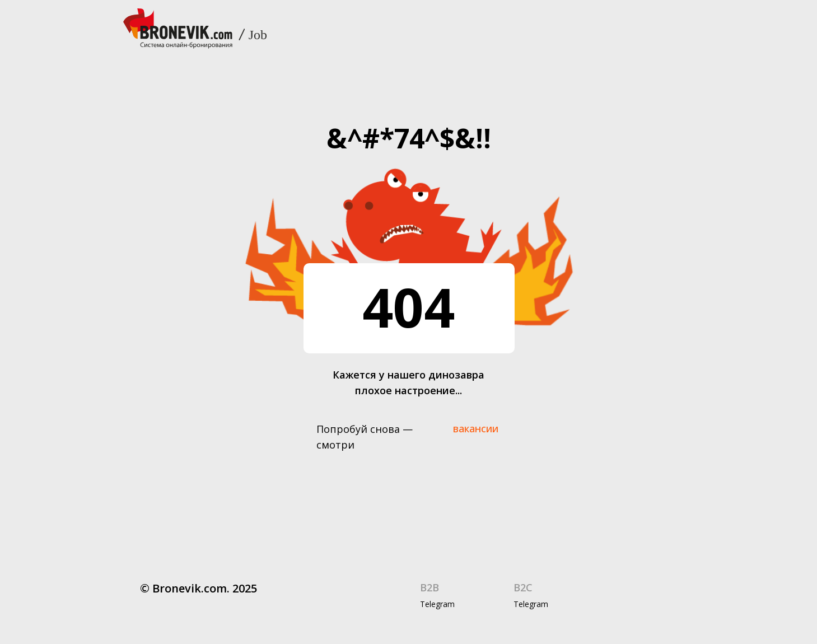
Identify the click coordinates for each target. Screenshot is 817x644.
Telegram (437, 604)
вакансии (476, 428)
